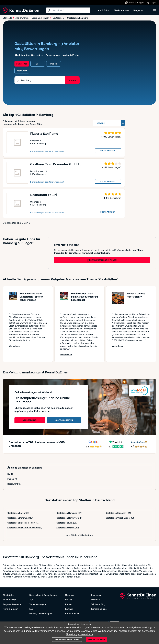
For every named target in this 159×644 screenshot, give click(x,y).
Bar (10, 474)
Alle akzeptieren (96, 639)
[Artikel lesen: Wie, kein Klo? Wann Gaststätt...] (13, 301)
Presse (69, 600)
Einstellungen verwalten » (79, 634)
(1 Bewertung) (115, 198)
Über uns (70, 595)
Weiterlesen (15, 346)
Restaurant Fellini (44, 195)
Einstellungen (50, 595)
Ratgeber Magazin (12, 604)
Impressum (97, 595)
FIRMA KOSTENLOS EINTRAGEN (102, 260)
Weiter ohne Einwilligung (67, 639)
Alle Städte (103, 10)
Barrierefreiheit (72, 613)
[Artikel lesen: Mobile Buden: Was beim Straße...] (64, 301)
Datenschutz (35, 595)
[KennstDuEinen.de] (21, 10)
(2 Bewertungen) (113, 137)
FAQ (31, 609)
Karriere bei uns (99, 609)
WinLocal (96, 600)
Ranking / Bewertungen (41, 613)
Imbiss (12, 479)
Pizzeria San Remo (44, 134)
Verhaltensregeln (38, 604)
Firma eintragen (10, 609)
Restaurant (14, 484)
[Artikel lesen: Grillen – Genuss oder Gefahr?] (118, 301)
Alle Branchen (121, 10)
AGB (31, 600)
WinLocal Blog (98, 604)
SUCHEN (72, 80)
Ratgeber (138, 10)
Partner (69, 604)
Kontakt (69, 609)
